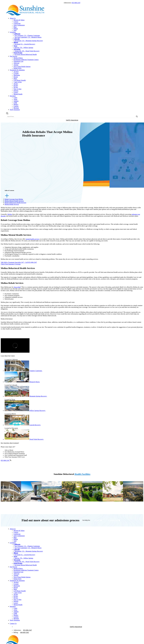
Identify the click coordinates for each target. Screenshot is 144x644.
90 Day (16, 87)
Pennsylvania (18, 53)
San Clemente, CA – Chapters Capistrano (27, 35)
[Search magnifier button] (137, 116)
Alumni (16, 65)
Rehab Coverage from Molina (14, 199)
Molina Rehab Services (12, 204)
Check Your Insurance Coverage (11, 264)
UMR (15, 103)
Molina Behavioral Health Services (15, 203)
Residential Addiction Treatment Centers (26, 60)
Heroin (16, 77)
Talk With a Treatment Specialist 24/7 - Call (19, 262)
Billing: (16, 632)
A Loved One (114, 520)
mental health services (32, 239)
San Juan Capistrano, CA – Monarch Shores (28, 37)
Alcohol (16, 72)
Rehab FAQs (18, 68)
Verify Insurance (15, 110)
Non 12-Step (17, 89)
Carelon (16, 106)
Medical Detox (18, 58)
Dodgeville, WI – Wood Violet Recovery (27, 51)
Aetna (15, 99)
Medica (16, 104)
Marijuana (17, 75)
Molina (10, 214)
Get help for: (86, 520)
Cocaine (16, 73)
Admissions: (17, 630)
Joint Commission (19, 25)
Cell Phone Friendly (20, 80)
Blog (15, 27)
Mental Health (18, 94)
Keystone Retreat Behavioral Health (26, 54)
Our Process (14, 56)
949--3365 (24, 632)
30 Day (16, 84)
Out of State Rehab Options (22, 67)
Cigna (15, 98)
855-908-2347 (76, 3)
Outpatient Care (18, 61)
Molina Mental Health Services (14, 201)
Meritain (16, 108)
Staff (15, 30)
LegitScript (17, 23)
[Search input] (71, 116)
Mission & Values (19, 20)
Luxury (16, 92)
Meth (15, 79)
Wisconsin (17, 49)
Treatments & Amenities (17, 70)
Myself (98, 520)
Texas (15, 46)
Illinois (16, 42)
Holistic (16, 91)
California (17, 34)
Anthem (16, 101)
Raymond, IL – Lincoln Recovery (25, 44)
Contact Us (13, 623)
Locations (13, 32)
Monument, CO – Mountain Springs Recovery (29, 41)
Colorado (17, 39)
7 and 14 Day (18, 82)
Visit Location (11, 509)
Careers (16, 22)
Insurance (13, 96)
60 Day (16, 85)
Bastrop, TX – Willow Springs (24, 48)
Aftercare (16, 63)
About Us (13, 18)
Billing (16, 29)
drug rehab (17, 287)
